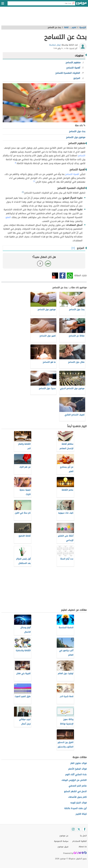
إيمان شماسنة (55, 45)
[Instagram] (73, 829)
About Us (83, 847)
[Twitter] (79, 829)
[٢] (34, 181)
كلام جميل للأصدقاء (77, 797)
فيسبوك (62, 276)
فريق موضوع (63, 847)
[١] (16, 163)
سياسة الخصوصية (61, 841)
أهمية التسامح (72, 174)
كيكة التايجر (81, 814)
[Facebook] (84, 829)
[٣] (23, 192)
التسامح (82, 156)
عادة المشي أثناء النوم (76, 774)
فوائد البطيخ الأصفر (77, 769)
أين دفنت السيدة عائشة (75, 808)
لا (40, 263)
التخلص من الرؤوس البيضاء (74, 780)
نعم (48, 263)
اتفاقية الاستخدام (80, 841)
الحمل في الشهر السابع (75, 791)
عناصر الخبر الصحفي (78, 786)
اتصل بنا (83, 836)
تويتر (55, 276)
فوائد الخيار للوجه (78, 803)
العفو (8, 217)
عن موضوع (64, 836)
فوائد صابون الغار (78, 763)
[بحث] (73, 3)
